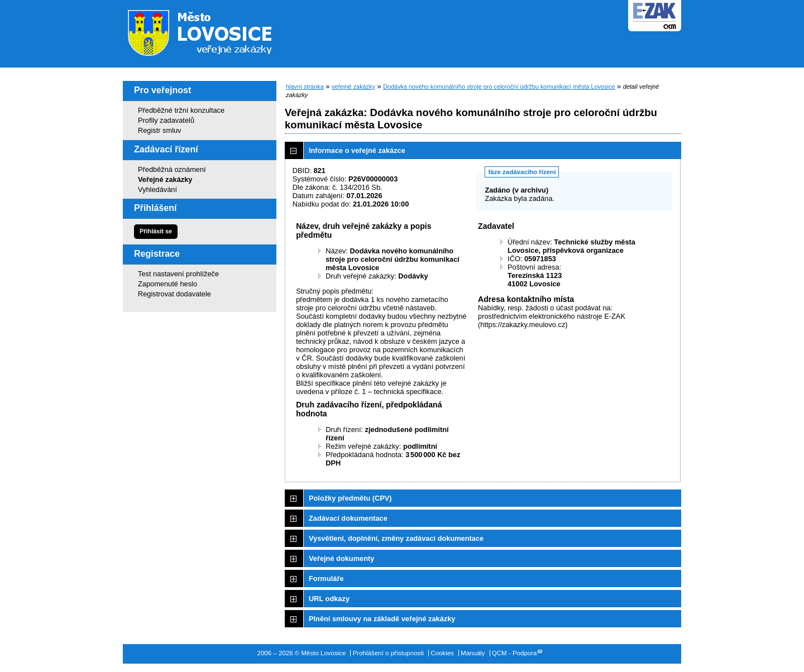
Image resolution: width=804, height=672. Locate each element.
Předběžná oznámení (172, 169)
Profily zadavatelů (166, 120)
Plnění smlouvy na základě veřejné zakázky (382, 619)
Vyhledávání (157, 189)
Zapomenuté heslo (167, 284)
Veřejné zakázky (165, 179)
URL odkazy (329, 599)
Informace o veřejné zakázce (357, 150)
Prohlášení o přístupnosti (388, 653)
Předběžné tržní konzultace (181, 110)
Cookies (442, 653)
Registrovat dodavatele (174, 294)
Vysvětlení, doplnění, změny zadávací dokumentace (396, 538)
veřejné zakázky (353, 87)
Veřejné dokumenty (341, 558)
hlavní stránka (305, 87)
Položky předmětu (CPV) (350, 498)
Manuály (473, 653)
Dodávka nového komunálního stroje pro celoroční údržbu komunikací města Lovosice (499, 87)
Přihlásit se (156, 231)
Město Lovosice (207, 31)
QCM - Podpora (515, 653)
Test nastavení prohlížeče (178, 274)
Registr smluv (160, 130)
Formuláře (326, 579)
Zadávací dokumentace (348, 518)
